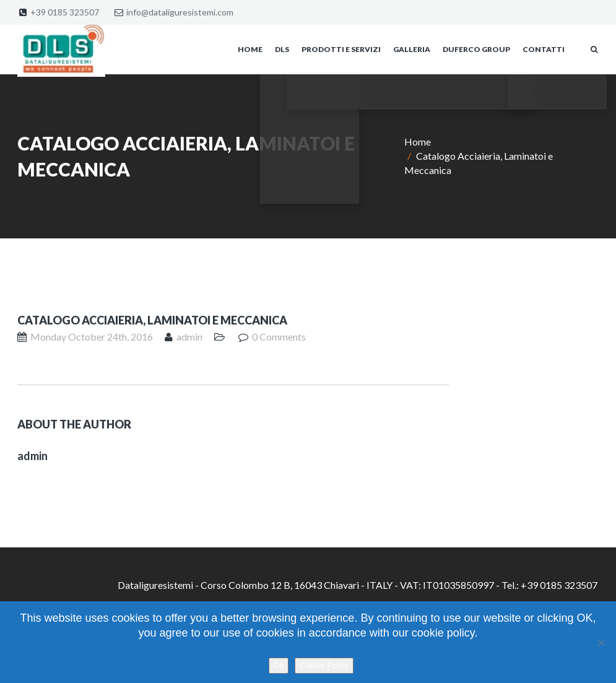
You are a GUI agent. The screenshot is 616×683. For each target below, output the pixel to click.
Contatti (544, 49)
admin (189, 337)
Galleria (412, 49)
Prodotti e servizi (341, 49)
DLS (282, 49)
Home (418, 141)
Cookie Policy (324, 665)
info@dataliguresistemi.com (180, 12)
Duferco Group (476, 49)
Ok (279, 665)
